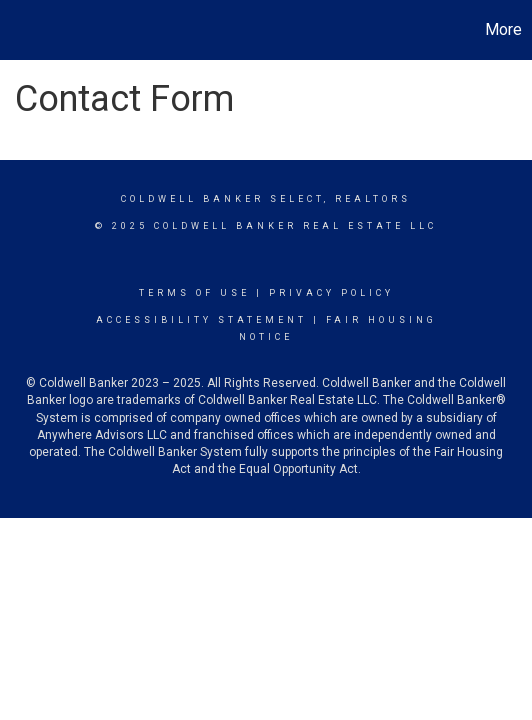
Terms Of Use (194, 293)
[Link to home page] (18, 30)
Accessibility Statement (201, 320)
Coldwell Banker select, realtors (266, 199)
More (503, 29)
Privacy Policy (331, 293)
